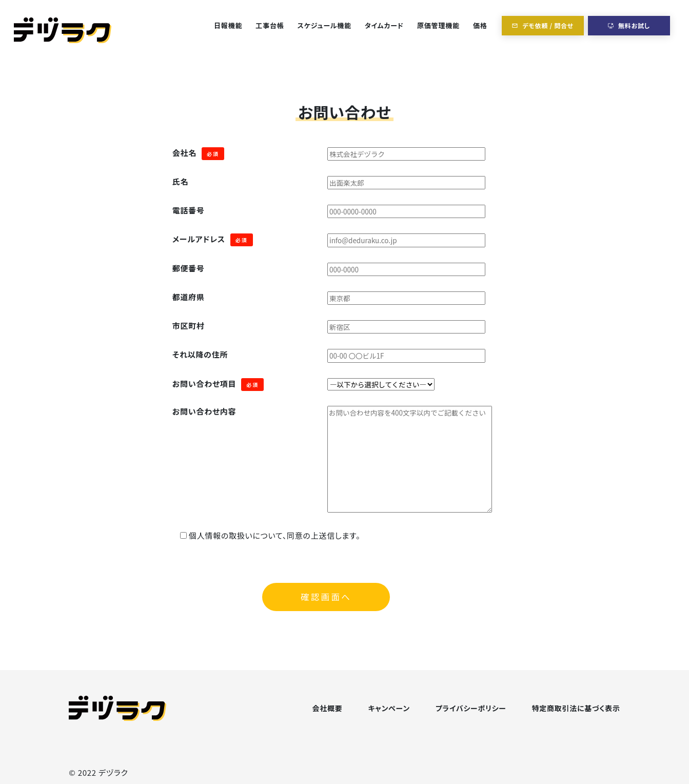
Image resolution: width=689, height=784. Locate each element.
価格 (480, 25)
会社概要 (328, 708)
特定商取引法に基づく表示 (576, 708)
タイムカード (384, 25)
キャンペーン (389, 708)
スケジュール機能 (324, 25)
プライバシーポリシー (471, 708)
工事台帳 (270, 25)
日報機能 (228, 25)
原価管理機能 (438, 25)
